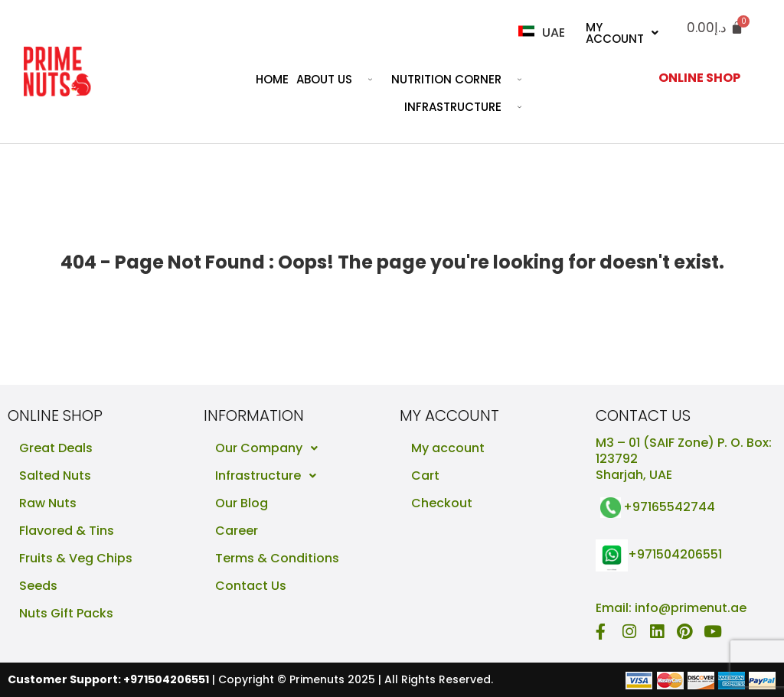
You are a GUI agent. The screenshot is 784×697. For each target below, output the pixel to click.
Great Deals (56, 448)
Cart (425, 476)
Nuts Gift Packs (66, 613)
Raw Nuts (48, 503)
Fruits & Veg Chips (76, 558)
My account (448, 448)
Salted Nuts (55, 476)
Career (237, 531)
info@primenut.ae (691, 608)
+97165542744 (669, 507)
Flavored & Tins (67, 531)
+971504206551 (675, 554)
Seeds (38, 586)
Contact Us (251, 586)
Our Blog (242, 503)
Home (272, 79)
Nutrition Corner (462, 79)
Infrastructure (469, 107)
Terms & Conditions (277, 558)
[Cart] (715, 28)
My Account (622, 33)
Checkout (442, 503)
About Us (340, 79)
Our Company (271, 448)
